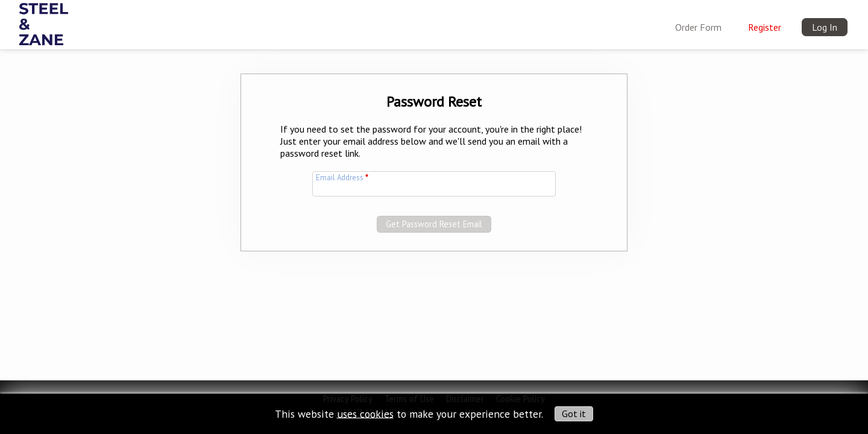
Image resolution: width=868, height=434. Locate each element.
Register (765, 27)
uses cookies (365, 413)
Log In (825, 27)
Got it (574, 414)
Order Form (698, 27)
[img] (44, 22)
